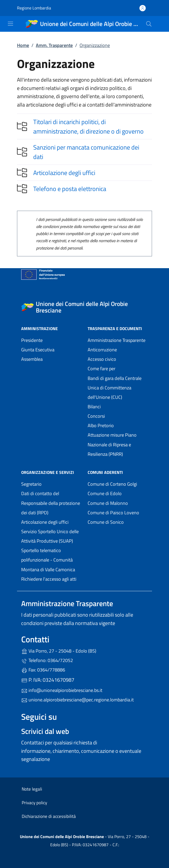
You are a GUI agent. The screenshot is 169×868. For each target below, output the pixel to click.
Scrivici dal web (45, 731)
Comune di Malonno (118, 503)
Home (23, 45)
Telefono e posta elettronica (70, 189)
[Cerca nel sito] (149, 24)
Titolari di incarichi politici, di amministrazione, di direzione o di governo (88, 126)
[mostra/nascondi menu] (10, 24)
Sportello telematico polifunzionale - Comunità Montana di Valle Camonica (51, 560)
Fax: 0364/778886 (43, 670)
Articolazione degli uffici (64, 173)
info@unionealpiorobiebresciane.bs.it (62, 690)
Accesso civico (102, 359)
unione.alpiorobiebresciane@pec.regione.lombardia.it (77, 700)
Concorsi (96, 416)
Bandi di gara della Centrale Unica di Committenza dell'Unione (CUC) (115, 388)
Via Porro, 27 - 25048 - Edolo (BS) (83, 650)
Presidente (32, 340)
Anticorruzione (102, 350)
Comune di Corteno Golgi (118, 483)
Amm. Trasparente (54, 45)
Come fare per (102, 369)
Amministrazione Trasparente (117, 340)
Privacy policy (34, 803)
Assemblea (32, 359)
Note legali (32, 789)
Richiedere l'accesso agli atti (49, 579)
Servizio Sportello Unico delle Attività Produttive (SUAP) (50, 536)
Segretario (31, 484)
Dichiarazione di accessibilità (49, 816)
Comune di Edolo (118, 493)
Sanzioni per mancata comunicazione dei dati (86, 152)
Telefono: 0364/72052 (47, 660)
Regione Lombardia (34, 8)
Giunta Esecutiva (38, 350)
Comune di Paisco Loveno (118, 512)
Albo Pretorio (101, 425)
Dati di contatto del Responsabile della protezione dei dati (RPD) (51, 503)
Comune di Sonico (118, 522)
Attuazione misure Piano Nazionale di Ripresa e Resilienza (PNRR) (112, 444)
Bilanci (94, 407)
